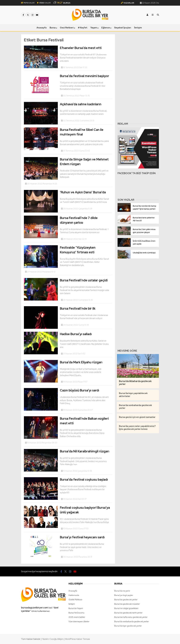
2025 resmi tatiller (77, 617)
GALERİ (28, 3)
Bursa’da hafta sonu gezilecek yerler (131, 617)
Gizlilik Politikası (75, 600)
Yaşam (94, 28)
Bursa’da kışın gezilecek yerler (128, 626)
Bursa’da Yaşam (76, 608)
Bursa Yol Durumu (76, 613)
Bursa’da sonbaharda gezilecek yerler (132, 621)
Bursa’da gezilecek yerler (126, 600)
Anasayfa (42, 28)
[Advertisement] (138, 77)
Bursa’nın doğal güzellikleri (126, 608)
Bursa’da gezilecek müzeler (127, 604)
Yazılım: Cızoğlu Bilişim (53, 639)
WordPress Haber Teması (77, 639)
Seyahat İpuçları (123, 28)
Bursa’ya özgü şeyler (124, 595)
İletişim (138, 28)
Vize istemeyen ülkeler (79, 621)
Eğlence (106, 28)
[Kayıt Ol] (147, 15)
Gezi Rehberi (67, 28)
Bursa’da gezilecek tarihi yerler (128, 613)
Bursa (53, 28)
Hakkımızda (74, 595)
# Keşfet (83, 28)
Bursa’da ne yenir (122, 591)
